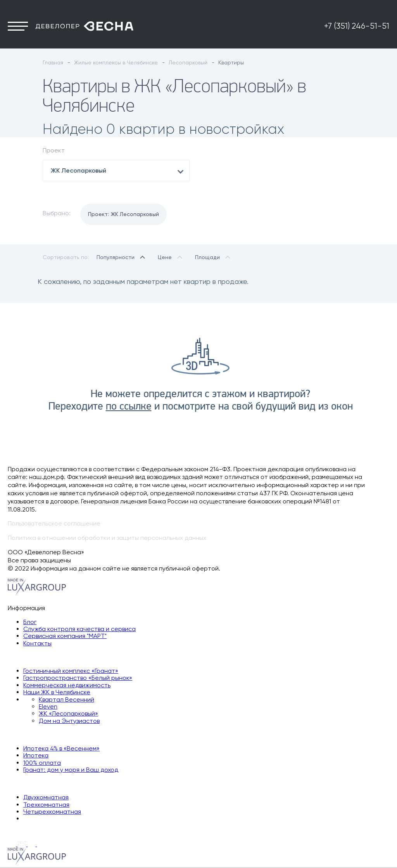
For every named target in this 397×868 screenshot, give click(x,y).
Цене (165, 257)
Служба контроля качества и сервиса (79, 629)
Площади (207, 257)
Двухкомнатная (46, 797)
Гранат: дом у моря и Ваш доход (71, 770)
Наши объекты (29, 657)
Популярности (116, 257)
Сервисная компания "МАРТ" (65, 636)
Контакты (37, 643)
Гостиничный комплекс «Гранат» (71, 671)
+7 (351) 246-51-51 (357, 26)
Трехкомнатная (46, 805)
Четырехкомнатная (52, 812)
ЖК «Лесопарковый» (68, 713)
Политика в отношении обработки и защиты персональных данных (107, 538)
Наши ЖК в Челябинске (57, 692)
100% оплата (42, 763)
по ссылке (129, 407)
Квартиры (22, 783)
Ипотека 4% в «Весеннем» (61, 748)
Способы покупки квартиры (49, 734)
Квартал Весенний (66, 699)
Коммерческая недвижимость (67, 685)
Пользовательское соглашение (54, 523)
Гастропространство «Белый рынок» (78, 678)
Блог (30, 622)
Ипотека (36, 755)
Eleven (48, 706)
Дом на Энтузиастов (69, 721)
